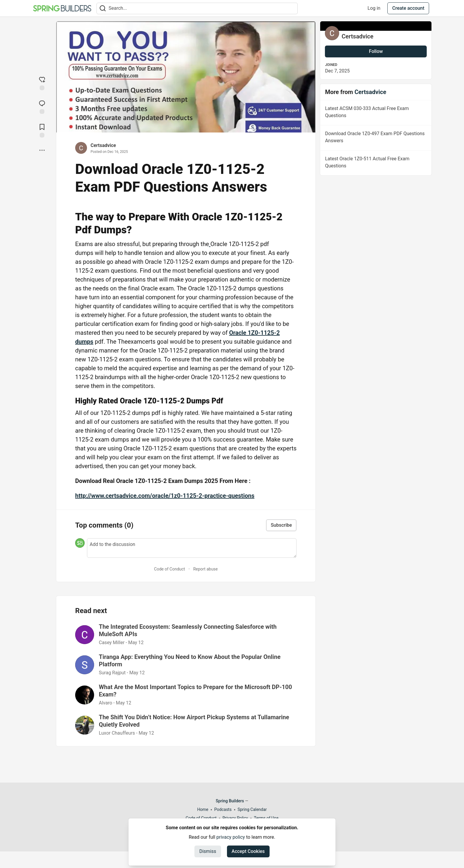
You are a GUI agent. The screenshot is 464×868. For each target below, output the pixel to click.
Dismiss (208, 851)
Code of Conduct (170, 569)
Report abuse (206, 569)
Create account (408, 8)
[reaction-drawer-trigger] (42, 83)
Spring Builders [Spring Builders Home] (230, 801)
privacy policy (231, 837)
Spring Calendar (252, 809)
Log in (374, 8)
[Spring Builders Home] (62, 8)
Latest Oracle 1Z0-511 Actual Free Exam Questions (375, 163)
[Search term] (197, 8)
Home (203, 809)
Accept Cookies (248, 851)
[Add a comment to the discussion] (192, 548)
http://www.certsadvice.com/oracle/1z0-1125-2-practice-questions (165, 496)
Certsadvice (103, 145)
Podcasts (223, 809)
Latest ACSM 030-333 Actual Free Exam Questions (375, 113)
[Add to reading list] (42, 130)
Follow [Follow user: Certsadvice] (376, 51)
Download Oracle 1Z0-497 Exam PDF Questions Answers (375, 138)
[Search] (103, 8)
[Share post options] (42, 150)
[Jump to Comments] (42, 106)
